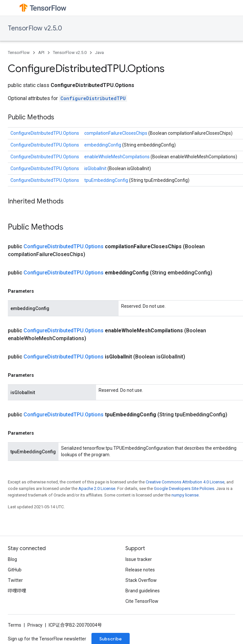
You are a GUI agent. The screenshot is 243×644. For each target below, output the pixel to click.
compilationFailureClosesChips (116, 133)
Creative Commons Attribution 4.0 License (185, 482)
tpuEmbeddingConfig (107, 180)
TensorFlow (19, 52)
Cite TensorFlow (142, 601)
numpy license (185, 495)
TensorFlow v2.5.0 (35, 28)
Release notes (140, 570)
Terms (15, 625)
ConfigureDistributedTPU (93, 98)
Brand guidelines (143, 591)
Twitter (15, 580)
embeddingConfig (103, 145)
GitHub (15, 570)
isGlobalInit (96, 168)
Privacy (35, 625)
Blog (12, 559)
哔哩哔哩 (17, 591)
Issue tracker (139, 559)
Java (99, 52)
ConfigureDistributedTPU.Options (45, 133)
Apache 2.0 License (97, 488)
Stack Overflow (141, 580)
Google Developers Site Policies (184, 488)
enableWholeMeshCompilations (117, 157)
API (41, 52)
